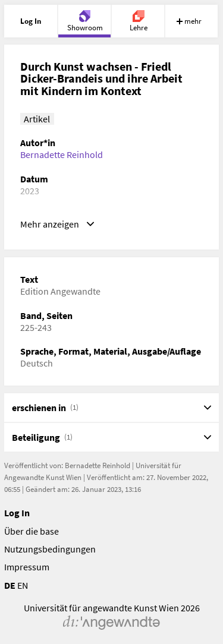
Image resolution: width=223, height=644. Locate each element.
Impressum (27, 567)
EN (23, 585)
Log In (17, 513)
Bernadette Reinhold (62, 154)
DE (10, 585)
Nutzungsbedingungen (50, 549)
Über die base (32, 531)
